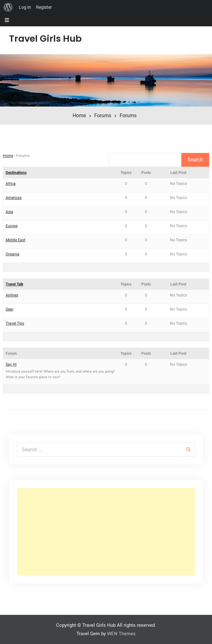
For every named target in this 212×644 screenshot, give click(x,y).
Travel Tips (15, 323)
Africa (11, 184)
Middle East (16, 240)
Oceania (13, 254)
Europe (12, 226)
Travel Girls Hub (45, 39)
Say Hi (11, 364)
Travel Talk (14, 284)
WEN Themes (121, 634)
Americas (14, 198)
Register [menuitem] (44, 7)
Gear (10, 309)
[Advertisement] (106, 532)
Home (8, 156)
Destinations (16, 173)
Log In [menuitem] (25, 7)
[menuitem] (8, 7)
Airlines (12, 295)
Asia (9, 212)
